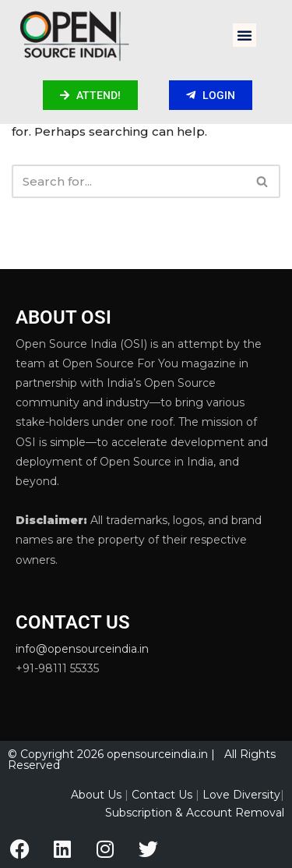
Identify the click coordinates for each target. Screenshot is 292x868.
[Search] (128, 181)
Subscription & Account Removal (195, 813)
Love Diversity (241, 795)
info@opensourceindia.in (82, 649)
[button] (245, 35)
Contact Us (162, 795)
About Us (96, 795)
